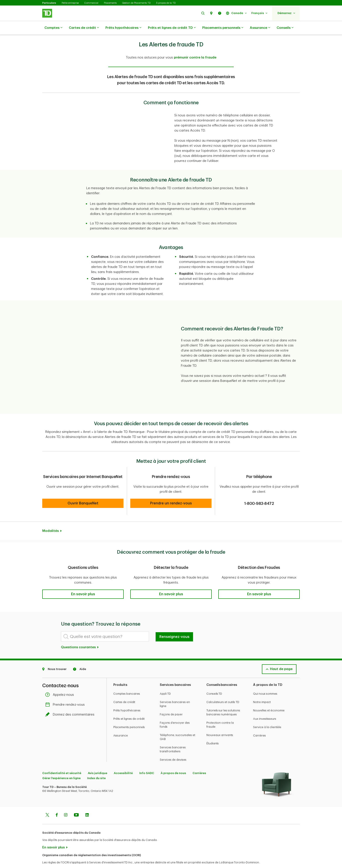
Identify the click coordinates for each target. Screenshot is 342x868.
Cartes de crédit (84, 28)
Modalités (51, 520)
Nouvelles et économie (269, 699)
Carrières (259, 724)
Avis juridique (97, 762)
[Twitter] (47, 804)
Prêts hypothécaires (123, 28)
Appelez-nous (61, 684)
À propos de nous (173, 762)
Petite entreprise (70, 3)
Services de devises (173, 749)
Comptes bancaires (127, 683)
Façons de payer (171, 703)
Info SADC (147, 762)
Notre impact (262, 691)
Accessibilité (123, 762)
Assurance (260, 28)
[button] (203, 13)
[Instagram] (66, 804)
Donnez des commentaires (71, 704)
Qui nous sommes (265, 683)
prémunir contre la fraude (195, 47)
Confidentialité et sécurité (62, 762)
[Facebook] (57, 804)
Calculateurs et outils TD (223, 691)
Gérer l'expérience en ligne (61, 767)
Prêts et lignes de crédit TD (172, 28)
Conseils (285, 28)
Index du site (96, 767)
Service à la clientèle (267, 716)
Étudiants (213, 732)
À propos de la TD (166, 3)
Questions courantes (80, 636)
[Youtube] (76, 804)
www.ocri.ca (52, 859)
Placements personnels (223, 28)
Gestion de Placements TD (136, 3)
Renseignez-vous (174, 626)
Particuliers (49, 3)
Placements (110, 3)
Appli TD (165, 683)
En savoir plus (53, 836)
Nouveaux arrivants (220, 724)
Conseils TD (214, 683)
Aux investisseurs (265, 708)
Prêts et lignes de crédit (129, 708)
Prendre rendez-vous (66, 694)
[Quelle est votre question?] (105, 625)
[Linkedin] (87, 804)
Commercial (91, 3)
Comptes (53, 28)
